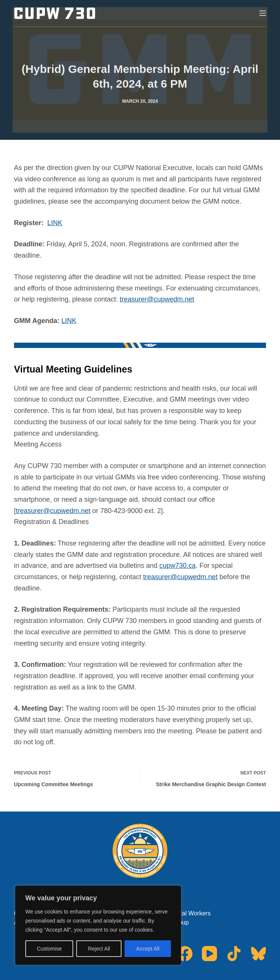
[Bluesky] (258, 954)
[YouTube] (209, 954)
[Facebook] (185, 954)
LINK (55, 223)
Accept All (148, 949)
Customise (49, 949)
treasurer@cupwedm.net (157, 299)
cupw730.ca (177, 566)
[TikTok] (234, 954)
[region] (98, 925)
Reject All (99, 949)
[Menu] (263, 13)
